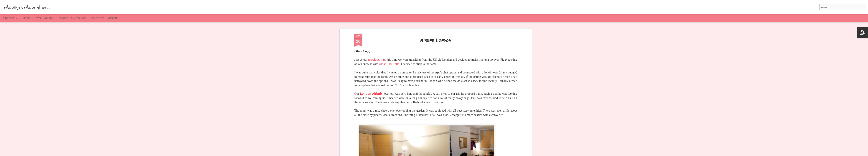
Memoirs (113, 18)
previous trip (377, 60)
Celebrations (79, 18)
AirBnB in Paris (389, 64)
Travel (37, 18)
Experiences (97, 18)
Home (26, 18)
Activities (62, 18)
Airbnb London (436, 40)
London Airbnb (371, 94)
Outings (49, 18)
